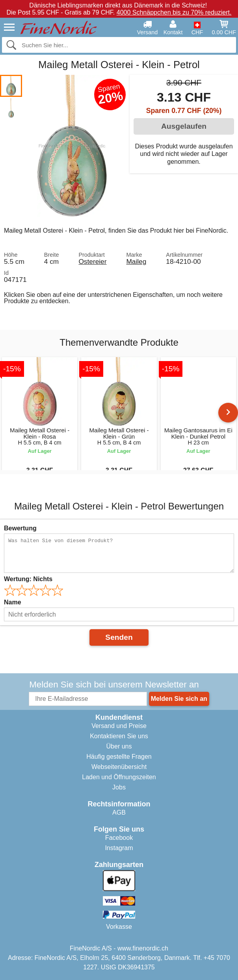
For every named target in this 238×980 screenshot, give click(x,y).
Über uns (119, 746)
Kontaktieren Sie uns (119, 736)
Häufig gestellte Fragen (119, 757)
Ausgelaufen (184, 126)
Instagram (119, 848)
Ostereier (92, 261)
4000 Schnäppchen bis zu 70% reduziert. (174, 12)
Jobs (119, 787)
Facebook (119, 838)
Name (13, 602)
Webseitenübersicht (119, 767)
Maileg (136, 261)
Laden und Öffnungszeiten (119, 777)
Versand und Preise (119, 726)
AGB (119, 812)
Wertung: (28, 579)
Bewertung (20, 528)
